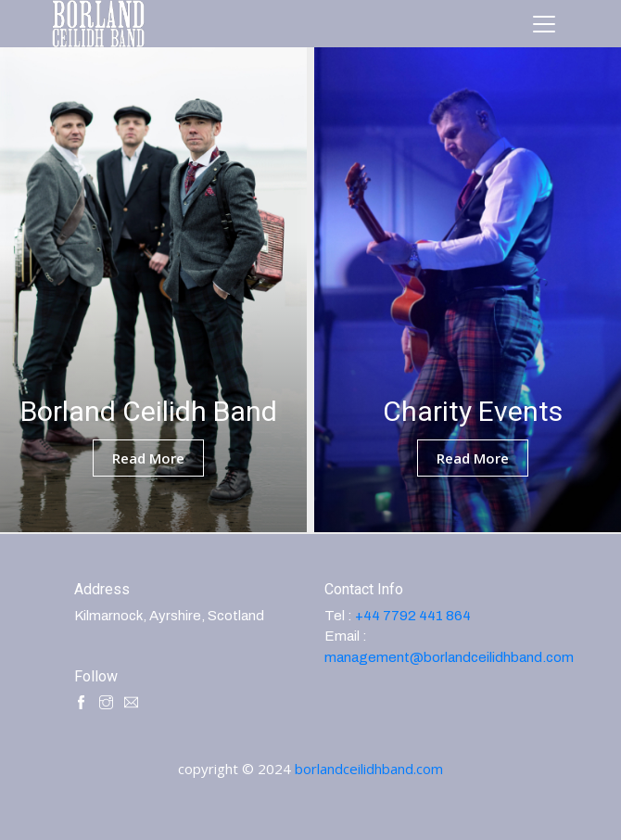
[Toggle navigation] (544, 24)
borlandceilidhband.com (369, 769)
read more (148, 458)
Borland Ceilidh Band (149, 411)
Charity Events (473, 411)
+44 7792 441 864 (413, 616)
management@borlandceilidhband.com (449, 657)
